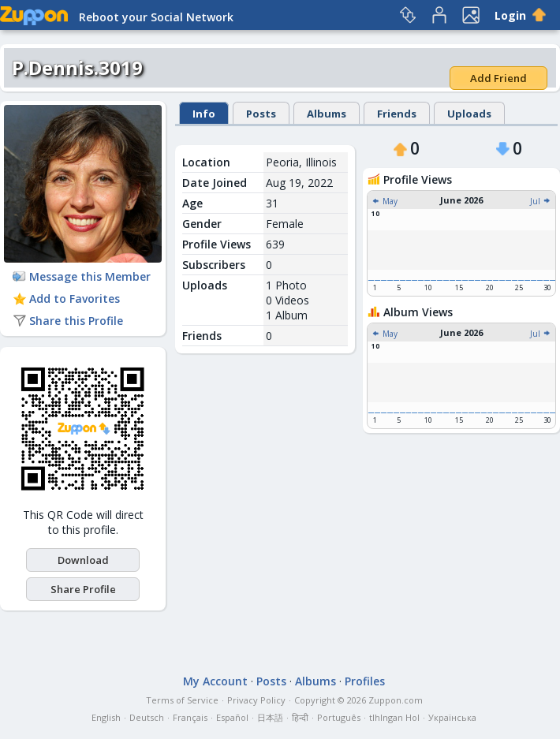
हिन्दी (300, 717)
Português (339, 717)
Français (190, 717)
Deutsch (147, 717)
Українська (452, 717)
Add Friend (498, 78)
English (106, 717)
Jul (541, 201)
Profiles (365, 681)
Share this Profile (68, 321)
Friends (397, 114)
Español (232, 717)
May (385, 201)
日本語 (270, 717)
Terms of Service (182, 700)
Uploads (469, 114)
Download (83, 560)
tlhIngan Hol (394, 717)
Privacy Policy (256, 700)
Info (204, 114)
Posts (261, 114)
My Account (215, 681)
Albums (327, 114)
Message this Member (82, 276)
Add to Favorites (66, 299)
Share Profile (83, 589)
